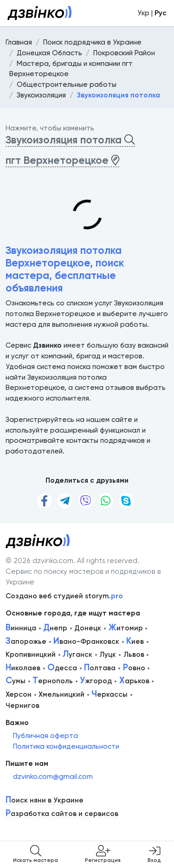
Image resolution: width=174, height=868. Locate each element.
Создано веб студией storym (64, 596)
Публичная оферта (45, 736)
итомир (126, 628)
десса (62, 668)
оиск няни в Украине (45, 800)
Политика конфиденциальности (66, 746)
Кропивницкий (31, 654)
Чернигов (23, 706)
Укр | (152, 13)
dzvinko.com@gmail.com (53, 777)
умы (16, 681)
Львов (134, 654)
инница (21, 628)
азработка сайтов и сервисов (62, 814)
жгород (96, 681)
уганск (77, 654)
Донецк (88, 628)
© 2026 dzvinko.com (39, 561)
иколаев (23, 668)
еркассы (110, 694)
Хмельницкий (61, 694)
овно (134, 668)
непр (55, 628)
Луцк (108, 654)
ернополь (53, 681)
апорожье (26, 641)
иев (135, 641)
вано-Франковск (86, 641)
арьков (134, 681)
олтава (100, 668)
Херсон (19, 694)
